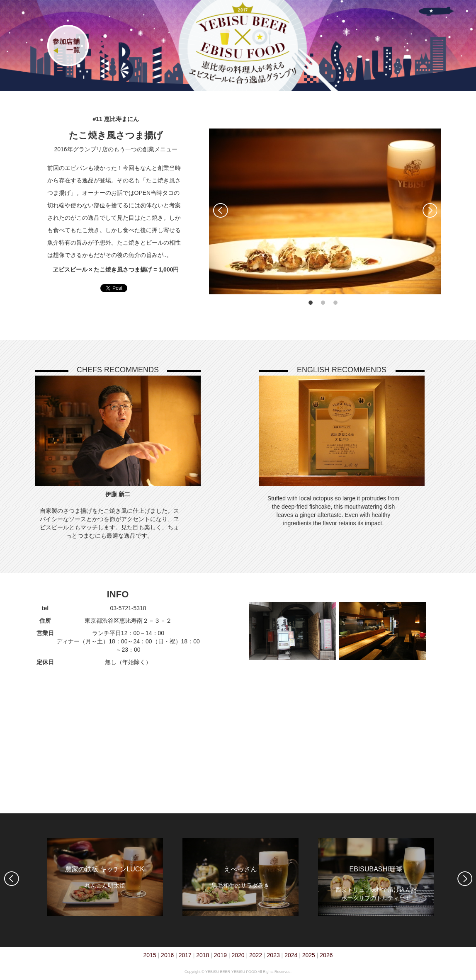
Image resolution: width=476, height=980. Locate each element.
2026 (326, 955)
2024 (291, 955)
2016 (167, 955)
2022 (256, 955)
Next (430, 210)
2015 (150, 955)
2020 (238, 955)
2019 (220, 955)
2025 (309, 955)
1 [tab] (311, 303)
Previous (220, 210)
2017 (185, 955)
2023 (273, 955)
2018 (203, 955)
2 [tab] (323, 303)
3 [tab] (335, 303)
